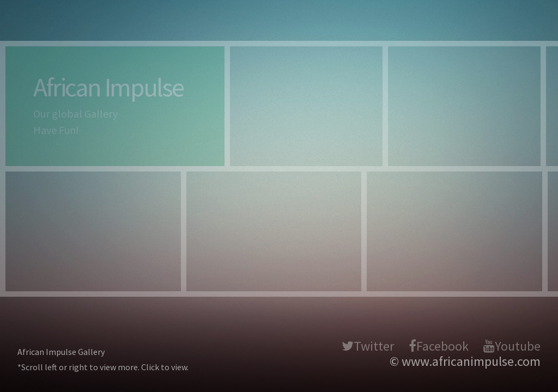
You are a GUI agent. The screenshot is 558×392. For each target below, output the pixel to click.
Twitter (374, 346)
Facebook (442, 346)
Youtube (518, 346)
